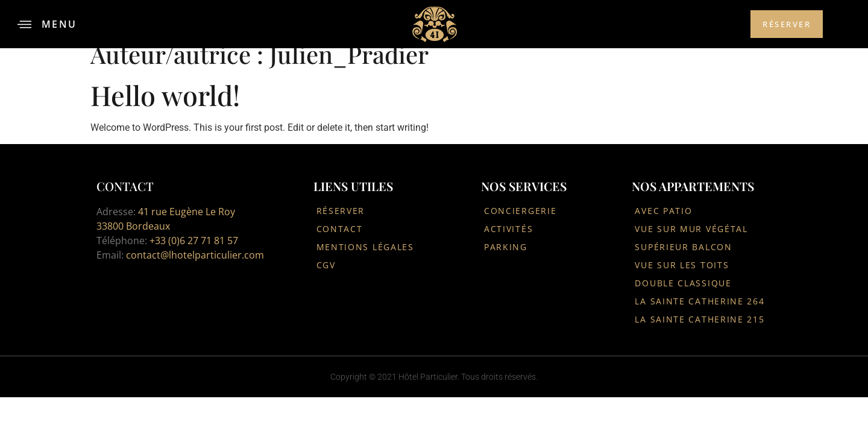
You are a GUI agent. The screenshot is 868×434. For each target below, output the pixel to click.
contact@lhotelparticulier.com (195, 255)
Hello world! (165, 95)
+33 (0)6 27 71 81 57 (194, 241)
